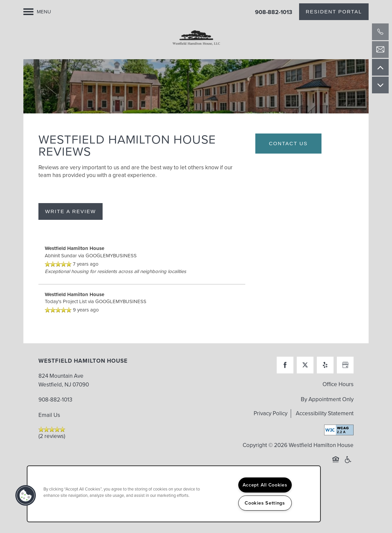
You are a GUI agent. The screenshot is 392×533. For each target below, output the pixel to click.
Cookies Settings (265, 503)
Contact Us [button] (288, 153)
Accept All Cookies (265, 485)
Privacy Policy (271, 423)
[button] (334, 12)
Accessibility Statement (325, 423)
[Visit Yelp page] (325, 375)
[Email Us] (380, 50)
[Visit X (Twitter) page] (305, 375)
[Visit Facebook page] (285, 375)
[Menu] (37, 12)
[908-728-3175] (380, 32)
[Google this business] (345, 375)
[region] (174, 494)
